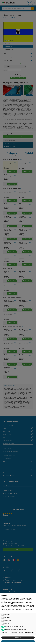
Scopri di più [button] (18, 638)
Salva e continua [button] (18, 641)
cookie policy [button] (26, 604)
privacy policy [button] (19, 600)
